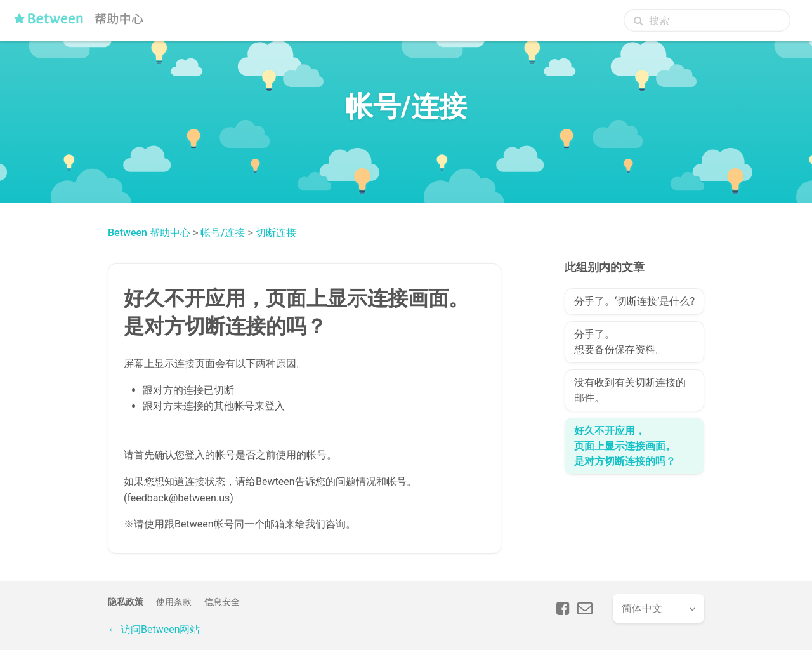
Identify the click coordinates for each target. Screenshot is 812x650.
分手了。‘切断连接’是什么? (634, 301)
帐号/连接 (223, 233)
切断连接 (276, 233)
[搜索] (707, 20)
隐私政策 (126, 602)
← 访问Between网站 (154, 629)
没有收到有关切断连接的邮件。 (630, 390)
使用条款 (174, 602)
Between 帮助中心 (149, 233)
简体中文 (642, 608)
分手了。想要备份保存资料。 (620, 342)
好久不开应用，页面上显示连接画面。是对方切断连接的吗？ (625, 446)
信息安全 (222, 602)
